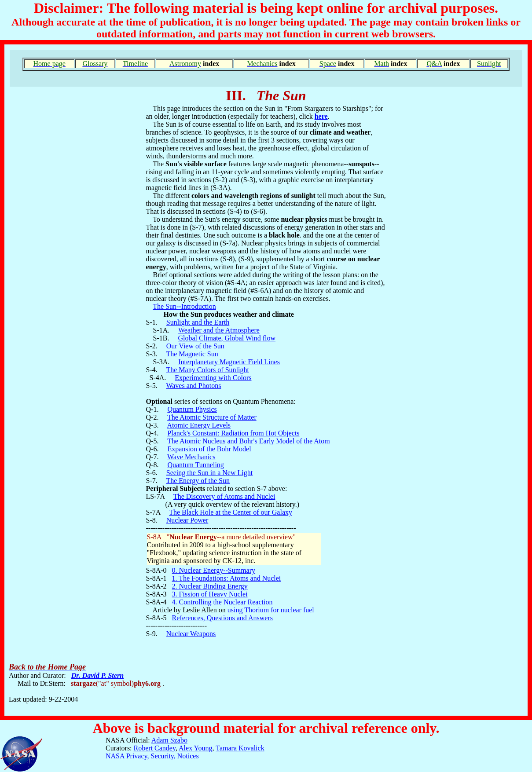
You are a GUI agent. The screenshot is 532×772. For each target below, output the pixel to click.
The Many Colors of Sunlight (207, 370)
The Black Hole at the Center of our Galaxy (231, 512)
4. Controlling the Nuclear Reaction (222, 602)
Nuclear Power (187, 520)
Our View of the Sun (195, 346)
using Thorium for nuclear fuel (271, 610)
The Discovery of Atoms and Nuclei (224, 496)
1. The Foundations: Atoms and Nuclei (227, 578)
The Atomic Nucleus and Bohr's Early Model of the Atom (248, 441)
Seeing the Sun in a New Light (209, 473)
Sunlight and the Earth (198, 322)
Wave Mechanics (191, 457)
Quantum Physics (192, 409)
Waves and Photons (193, 386)
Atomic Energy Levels (199, 425)
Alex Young (195, 748)
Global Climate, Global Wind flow (227, 338)
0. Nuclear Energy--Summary (214, 570)
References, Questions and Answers (222, 618)
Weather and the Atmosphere (219, 330)
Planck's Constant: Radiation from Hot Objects (233, 433)
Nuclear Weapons (191, 634)
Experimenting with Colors (213, 378)
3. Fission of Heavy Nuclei (210, 594)
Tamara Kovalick (240, 748)
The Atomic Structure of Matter (212, 417)
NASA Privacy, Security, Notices (152, 756)
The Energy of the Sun (198, 481)
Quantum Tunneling (195, 465)
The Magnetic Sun (192, 354)
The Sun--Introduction (184, 306)
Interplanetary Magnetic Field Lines (229, 362)
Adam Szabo (169, 740)
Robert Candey (155, 748)
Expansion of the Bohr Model (209, 449)
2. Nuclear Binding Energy (210, 586)
